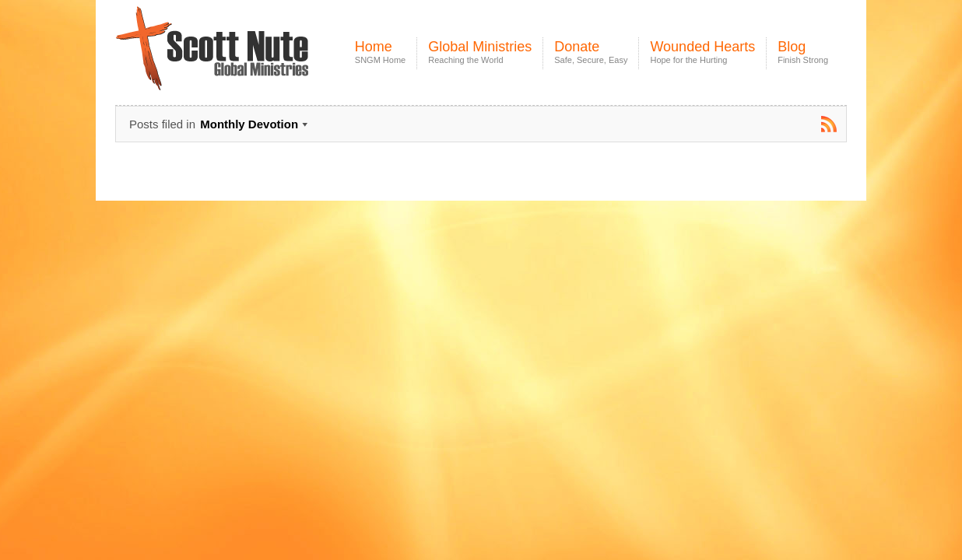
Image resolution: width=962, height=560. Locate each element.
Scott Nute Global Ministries (248, 62)
